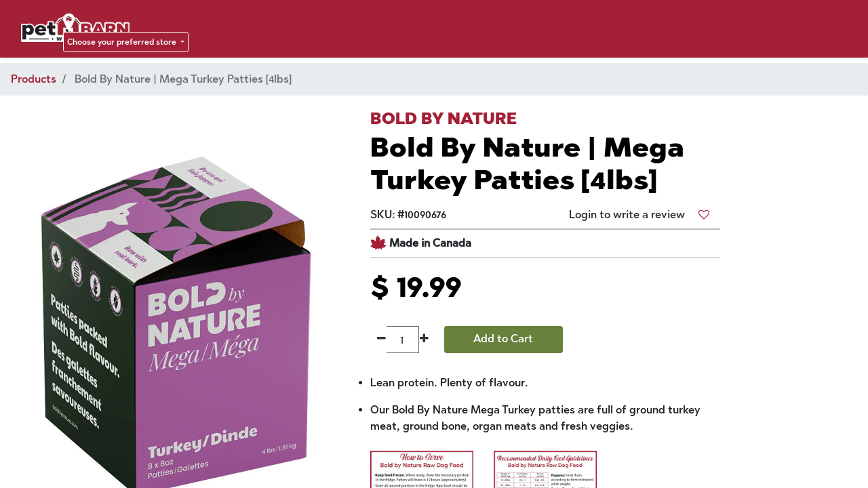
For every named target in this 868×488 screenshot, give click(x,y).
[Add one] (424, 340)
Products (34, 79)
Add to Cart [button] (503, 339)
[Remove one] (381, 340)
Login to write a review (627, 215)
